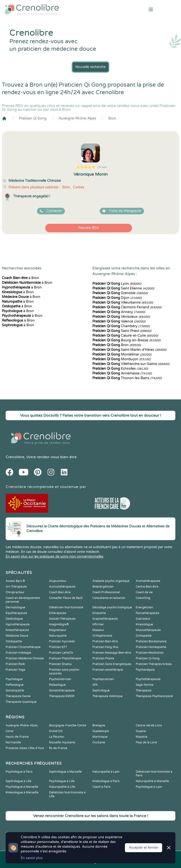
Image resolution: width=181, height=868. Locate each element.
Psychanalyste (145, 670)
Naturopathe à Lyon (106, 772)
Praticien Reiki (15, 664)
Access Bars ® (15, 581)
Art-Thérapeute (16, 587)
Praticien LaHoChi (61, 653)
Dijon (117, 298)
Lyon (117, 284)
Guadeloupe (101, 731)
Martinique (100, 737)
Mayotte (142, 737)
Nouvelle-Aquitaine (62, 742)
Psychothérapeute (148, 679)
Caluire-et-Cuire (125, 336)
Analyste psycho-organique (111, 581)
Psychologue (14, 679)
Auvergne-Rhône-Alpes (77, 118)
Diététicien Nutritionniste (66, 607)
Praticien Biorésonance (151, 641)
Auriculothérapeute (62, 587)
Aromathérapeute (148, 581)
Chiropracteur (15, 592)
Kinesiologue (144, 624)
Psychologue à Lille (62, 781)
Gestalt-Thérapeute (62, 619)
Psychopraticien (103, 679)
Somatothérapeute (62, 690)
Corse (10, 731)
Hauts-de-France (17, 737)
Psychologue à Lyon (149, 787)
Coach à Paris (101, 787)
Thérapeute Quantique (21, 702)
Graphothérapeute (105, 619)
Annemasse (122, 373)
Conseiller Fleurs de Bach (66, 598)
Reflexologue (15, 685)
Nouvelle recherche (90, 67)
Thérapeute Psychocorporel (154, 696)
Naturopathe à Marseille (152, 781)
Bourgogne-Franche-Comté (68, 725)
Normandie (13, 742)
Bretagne (99, 725)
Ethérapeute (58, 613)
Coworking (143, 598)
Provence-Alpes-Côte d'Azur (25, 748)
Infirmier (98, 624)
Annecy (119, 312)
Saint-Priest (122, 331)
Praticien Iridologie (18, 653)
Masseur (98, 630)
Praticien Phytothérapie (65, 658)
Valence (119, 321)
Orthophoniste (102, 636)
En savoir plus (32, 858)
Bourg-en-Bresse (126, 340)
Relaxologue (57, 685)
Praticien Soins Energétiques (112, 664)
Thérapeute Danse (18, 696)
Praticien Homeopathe (151, 647)
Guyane (141, 731)
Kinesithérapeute (17, 630)
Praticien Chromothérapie (23, 647)
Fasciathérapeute (148, 613)
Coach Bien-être (60, 592)
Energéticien (144, 607)
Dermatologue (15, 607)
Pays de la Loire (146, 742)
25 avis (102, 167)
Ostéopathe (14, 641)
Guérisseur (143, 619)
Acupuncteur (58, 581)
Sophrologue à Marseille (65, 772)
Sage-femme (145, 685)
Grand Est (56, 731)
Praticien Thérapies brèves (154, 664)
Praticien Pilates (103, 658)
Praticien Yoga (15, 670)
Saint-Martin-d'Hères (129, 350)
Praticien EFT (58, 647)
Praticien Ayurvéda (62, 641)
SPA (95, 685)
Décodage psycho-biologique (112, 607)
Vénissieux (121, 317)
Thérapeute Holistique (107, 696)
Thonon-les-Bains (127, 378)
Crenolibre (15, 457)
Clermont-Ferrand (127, 307)
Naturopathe (58, 636)
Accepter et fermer (144, 848)
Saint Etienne (123, 288)
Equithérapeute (16, 613)
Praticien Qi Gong (33, 118)
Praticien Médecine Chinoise (25, 658)
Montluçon (121, 359)
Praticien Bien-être (105, 641)
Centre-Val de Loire (149, 725)
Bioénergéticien (103, 587)
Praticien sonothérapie (108, 670)
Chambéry (121, 326)
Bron (112, 118)
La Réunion (57, 737)
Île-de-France (58, 748)
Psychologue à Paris (19, 772)
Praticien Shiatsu (60, 664)
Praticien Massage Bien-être (112, 653)
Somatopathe (15, 690)
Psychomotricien (60, 679)
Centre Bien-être (147, 587)
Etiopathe (99, 613)
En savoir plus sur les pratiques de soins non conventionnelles (55, 557)
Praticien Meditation (150, 653)
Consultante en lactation (109, 598)
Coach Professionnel (106, 592)
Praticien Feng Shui (105, 647)
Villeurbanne (123, 303)
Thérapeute (144, 690)
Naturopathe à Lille (62, 787)
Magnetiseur (58, 630)
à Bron (21, 278)
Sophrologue (101, 690)
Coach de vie (144, 592)
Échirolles (120, 369)
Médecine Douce (17, 636)
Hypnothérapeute (18, 624)
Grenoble (120, 293)
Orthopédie (144, 636)
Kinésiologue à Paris (106, 781)
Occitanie (99, 742)
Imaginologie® (59, 624)
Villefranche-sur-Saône (131, 364)
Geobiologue (14, 619)
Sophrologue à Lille (19, 781)
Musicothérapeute (148, 630)
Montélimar (122, 354)
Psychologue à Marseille (22, 787)
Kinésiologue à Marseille (22, 792)
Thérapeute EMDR (62, 696)
